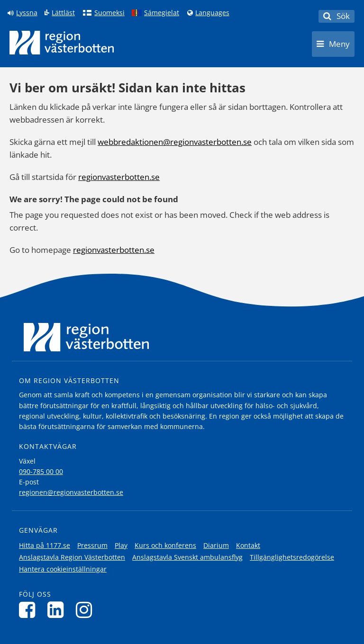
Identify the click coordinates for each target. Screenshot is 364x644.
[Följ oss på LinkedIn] (58, 610)
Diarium (216, 545)
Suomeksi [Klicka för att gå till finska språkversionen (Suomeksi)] (109, 13)
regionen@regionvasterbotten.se (71, 492)
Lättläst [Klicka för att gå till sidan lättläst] (63, 13)
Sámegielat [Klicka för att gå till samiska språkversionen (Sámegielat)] (162, 13)
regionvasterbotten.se (119, 177)
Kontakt (248, 545)
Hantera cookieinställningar (63, 569)
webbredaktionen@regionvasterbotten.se (175, 142)
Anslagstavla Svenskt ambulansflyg (187, 557)
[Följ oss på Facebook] (30, 610)
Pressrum (92, 545)
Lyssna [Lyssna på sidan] (27, 13)
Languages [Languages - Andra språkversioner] (212, 13)
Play (121, 545)
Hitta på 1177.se (45, 545)
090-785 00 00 (41, 471)
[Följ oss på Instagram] (86, 610)
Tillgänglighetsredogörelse (292, 557)
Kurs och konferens (165, 545)
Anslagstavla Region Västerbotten (72, 557)
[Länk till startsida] (62, 43)
